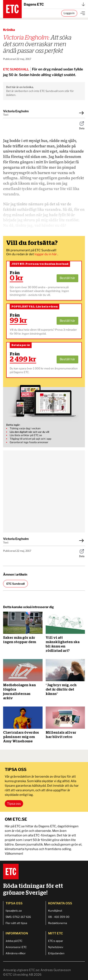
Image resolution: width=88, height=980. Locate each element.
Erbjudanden (56, 953)
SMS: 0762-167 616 (18, 917)
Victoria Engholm (16, 111)
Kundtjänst (55, 911)
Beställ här (67, 278)
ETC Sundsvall (15, 584)
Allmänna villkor (16, 953)
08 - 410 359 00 (59, 917)
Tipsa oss (14, 804)
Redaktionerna (58, 923)
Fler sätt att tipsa (16, 923)
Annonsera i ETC (16, 947)
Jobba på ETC (14, 941)
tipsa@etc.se (14, 911)
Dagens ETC (54, 4)
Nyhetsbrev (56, 947)
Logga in (69, 13)
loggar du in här (46, 254)
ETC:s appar (56, 941)
